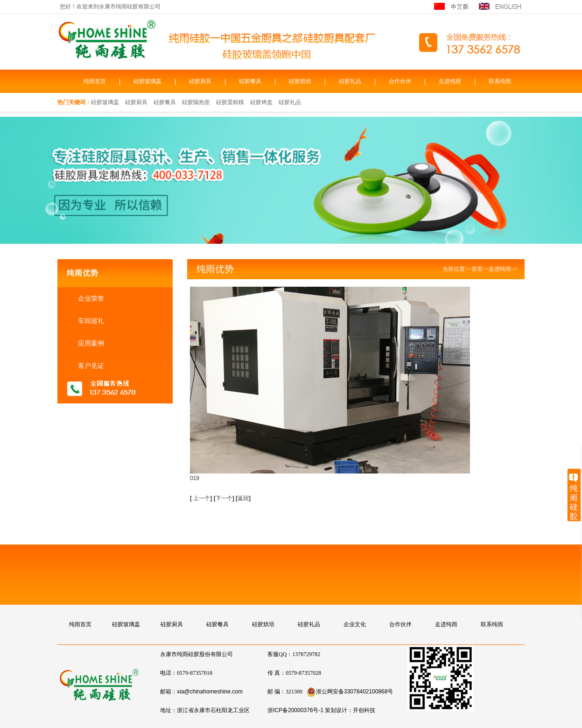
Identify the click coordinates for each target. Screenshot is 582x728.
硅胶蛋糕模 (230, 102)
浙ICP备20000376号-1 (295, 710)
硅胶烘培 (263, 624)
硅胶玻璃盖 (147, 81)
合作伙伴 (400, 81)
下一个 (225, 498)
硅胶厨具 (200, 81)
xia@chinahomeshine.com (210, 692)
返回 (243, 498)
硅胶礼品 (350, 81)
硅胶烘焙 (300, 81)
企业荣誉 (90, 298)
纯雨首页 (95, 81)
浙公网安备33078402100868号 (350, 692)
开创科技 (364, 710)
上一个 (202, 498)
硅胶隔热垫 (196, 102)
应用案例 (90, 343)
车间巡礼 (90, 321)
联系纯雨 (500, 81)
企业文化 (355, 624)
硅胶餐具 (250, 81)
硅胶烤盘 (261, 102)
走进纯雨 (450, 81)
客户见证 (90, 366)
